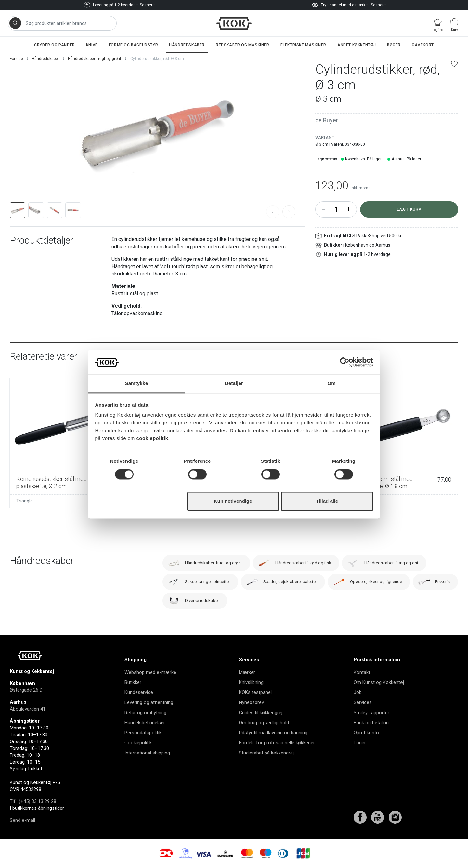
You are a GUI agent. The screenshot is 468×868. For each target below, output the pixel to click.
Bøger (394, 45)
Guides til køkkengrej (261, 713)
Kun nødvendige (233, 501)
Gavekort (423, 45)
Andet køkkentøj (357, 45)
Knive (92, 45)
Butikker (133, 682)
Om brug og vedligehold (264, 723)
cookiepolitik (152, 439)
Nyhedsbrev (251, 702)
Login (359, 743)
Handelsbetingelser (145, 723)
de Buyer (327, 120)
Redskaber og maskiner (243, 45)
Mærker (247, 672)
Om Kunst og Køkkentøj (379, 682)
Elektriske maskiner (303, 45)
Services (363, 702)
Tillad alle (327, 501)
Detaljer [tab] (234, 384)
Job (358, 692)
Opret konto (366, 733)
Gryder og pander (55, 45)
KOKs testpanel (255, 692)
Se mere (147, 5)
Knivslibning (251, 682)
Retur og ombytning (145, 713)
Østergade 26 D (26, 690)
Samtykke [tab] (137, 384)
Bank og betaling (371, 723)
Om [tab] (331, 384)
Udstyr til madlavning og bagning (273, 733)
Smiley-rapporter (371, 713)
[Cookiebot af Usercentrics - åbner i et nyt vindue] (345, 362)
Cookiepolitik (138, 743)
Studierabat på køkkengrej (266, 753)
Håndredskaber (187, 45)
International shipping (147, 753)
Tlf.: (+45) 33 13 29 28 (33, 801)
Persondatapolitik (143, 733)
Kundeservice (139, 692)
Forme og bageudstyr (133, 45)
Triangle (25, 501)
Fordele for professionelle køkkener (277, 743)
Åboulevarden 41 (28, 709)
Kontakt (362, 672)
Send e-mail (22, 820)
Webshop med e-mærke (150, 672)
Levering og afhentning (149, 702)
